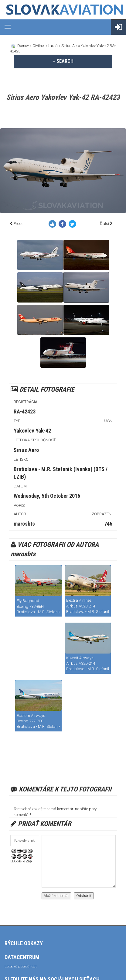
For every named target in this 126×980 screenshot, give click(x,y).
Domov (23, 46)
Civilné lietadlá (45, 46)
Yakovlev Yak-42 (32, 431)
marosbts (24, 524)
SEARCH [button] (63, 61)
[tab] (63, 61)
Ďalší (104, 224)
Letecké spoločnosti (21, 967)
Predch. (20, 224)
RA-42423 (25, 411)
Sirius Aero (26, 450)
